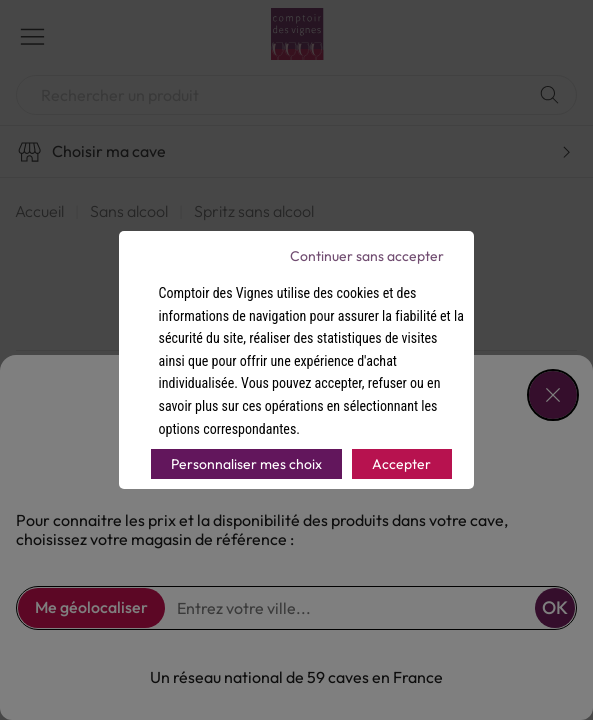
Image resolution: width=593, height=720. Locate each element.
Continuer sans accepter (367, 256)
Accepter (401, 464)
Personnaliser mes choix (246, 464)
